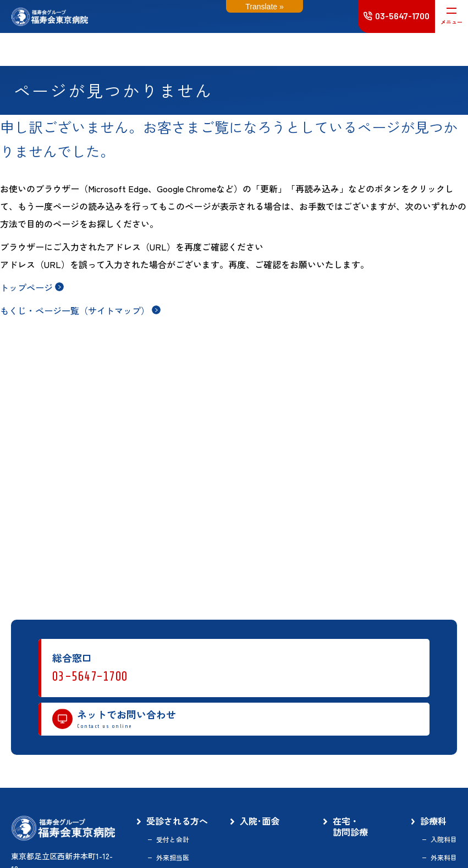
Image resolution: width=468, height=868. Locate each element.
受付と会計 (173, 839)
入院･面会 (260, 821)
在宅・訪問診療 (350, 827)
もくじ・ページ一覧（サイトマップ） (75, 310)
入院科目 (444, 839)
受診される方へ (177, 821)
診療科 (433, 821)
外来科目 (444, 858)
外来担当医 (173, 858)
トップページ (26, 287)
